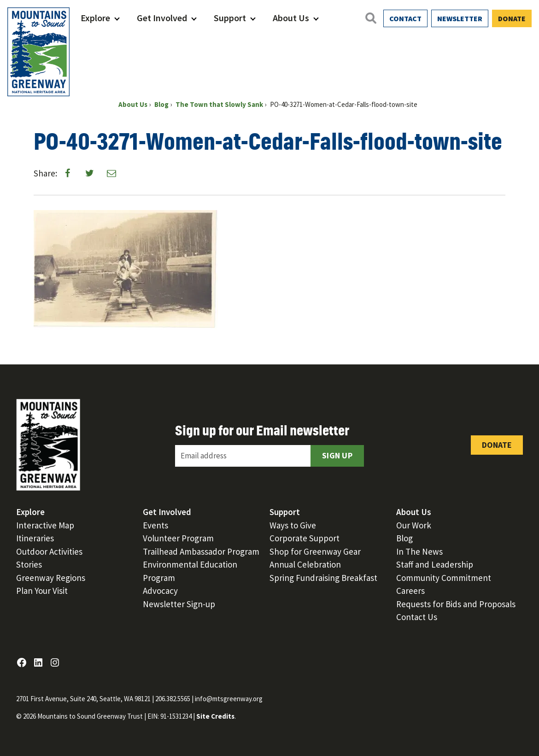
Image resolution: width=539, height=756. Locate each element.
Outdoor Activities (49, 551)
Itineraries (35, 538)
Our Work (414, 525)
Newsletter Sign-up (179, 604)
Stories (29, 564)
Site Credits (215, 716)
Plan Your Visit (42, 591)
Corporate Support (305, 538)
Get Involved (162, 18)
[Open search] (370, 18)
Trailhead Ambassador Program (201, 551)
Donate (512, 18)
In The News (419, 551)
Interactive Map (45, 525)
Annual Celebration (305, 564)
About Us (291, 18)
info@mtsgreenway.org (229, 699)
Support (230, 18)
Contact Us (417, 617)
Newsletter (460, 18)
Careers (410, 591)
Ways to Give (293, 525)
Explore (95, 18)
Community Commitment (444, 578)
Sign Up (337, 455)
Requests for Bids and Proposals (456, 604)
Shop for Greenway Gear (315, 551)
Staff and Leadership (435, 564)
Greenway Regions (51, 578)
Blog (404, 538)
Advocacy (160, 591)
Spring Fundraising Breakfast (323, 578)
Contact (405, 18)
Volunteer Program (178, 538)
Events (155, 525)
